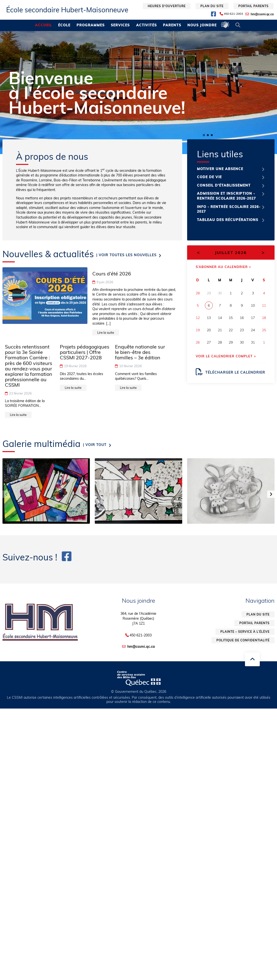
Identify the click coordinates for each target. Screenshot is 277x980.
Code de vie (209, 177)
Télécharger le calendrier (230, 372)
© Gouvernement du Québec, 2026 (139, 692)
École (64, 25)
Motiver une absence (220, 169)
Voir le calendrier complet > (226, 356)
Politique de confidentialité (243, 640)
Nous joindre (202, 25)
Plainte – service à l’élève (245, 632)
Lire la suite (106, 332)
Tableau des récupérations (228, 220)
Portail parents (253, 6)
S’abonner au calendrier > (223, 267)
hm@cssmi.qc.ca (262, 14)
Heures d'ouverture (167, 6)
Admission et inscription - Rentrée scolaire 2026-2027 (226, 196)
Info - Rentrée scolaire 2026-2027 (229, 209)
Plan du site (212, 6)
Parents (172, 25)
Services (120, 25)
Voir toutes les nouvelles (128, 255)
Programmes (91, 25)
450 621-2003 (233, 14)
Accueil (43, 25)
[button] (204, 135)
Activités (147, 25)
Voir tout (96, 445)
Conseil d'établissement (224, 185)
